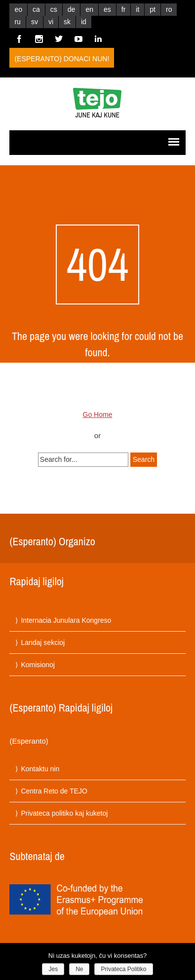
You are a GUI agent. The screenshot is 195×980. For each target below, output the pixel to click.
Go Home (98, 415)
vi (51, 22)
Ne (79, 969)
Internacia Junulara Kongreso (66, 620)
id (84, 22)
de (72, 9)
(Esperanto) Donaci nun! (62, 59)
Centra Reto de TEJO (54, 791)
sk (67, 22)
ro (169, 9)
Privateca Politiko (123, 969)
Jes (53, 969)
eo (18, 9)
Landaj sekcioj (43, 642)
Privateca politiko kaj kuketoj (64, 813)
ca (36, 9)
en (89, 9)
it (137, 9)
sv (35, 22)
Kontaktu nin (40, 769)
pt (153, 9)
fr (124, 9)
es (107, 9)
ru (17, 22)
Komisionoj (38, 665)
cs (54, 9)
